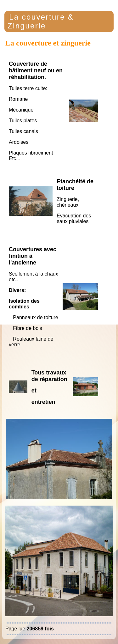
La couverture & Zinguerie (41, 21)
